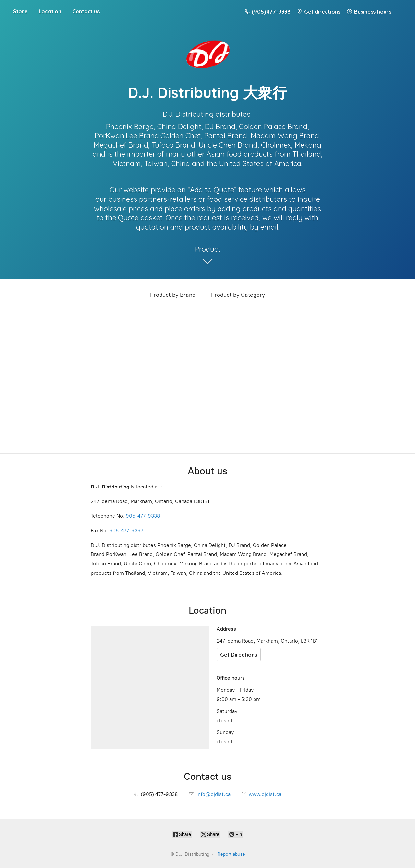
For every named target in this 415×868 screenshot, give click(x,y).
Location (50, 11)
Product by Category (238, 295)
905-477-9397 (126, 530)
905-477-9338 (143, 516)
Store (20, 11)
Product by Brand (173, 295)
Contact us (86, 11)
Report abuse (231, 854)
